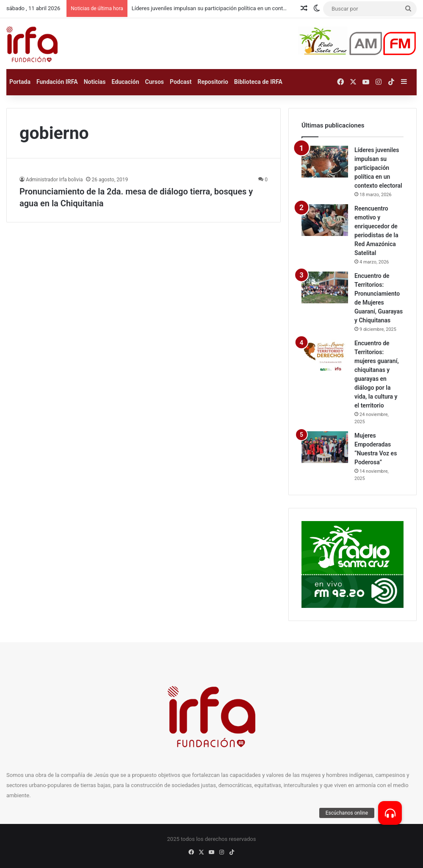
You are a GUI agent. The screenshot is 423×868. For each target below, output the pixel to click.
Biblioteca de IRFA (258, 82)
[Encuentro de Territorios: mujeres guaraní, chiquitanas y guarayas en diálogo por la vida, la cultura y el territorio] (325, 355)
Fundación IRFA (57, 82)
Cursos (155, 82)
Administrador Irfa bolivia (54, 180)
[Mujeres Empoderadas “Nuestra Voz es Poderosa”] (325, 447)
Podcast (181, 82)
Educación (126, 82)
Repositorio (213, 82)
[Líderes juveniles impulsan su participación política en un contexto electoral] (325, 162)
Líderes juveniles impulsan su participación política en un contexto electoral (378, 168)
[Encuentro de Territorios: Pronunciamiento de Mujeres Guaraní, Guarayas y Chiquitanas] (325, 287)
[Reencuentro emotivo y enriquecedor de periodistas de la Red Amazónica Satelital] (325, 220)
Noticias (95, 82)
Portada (20, 82)
